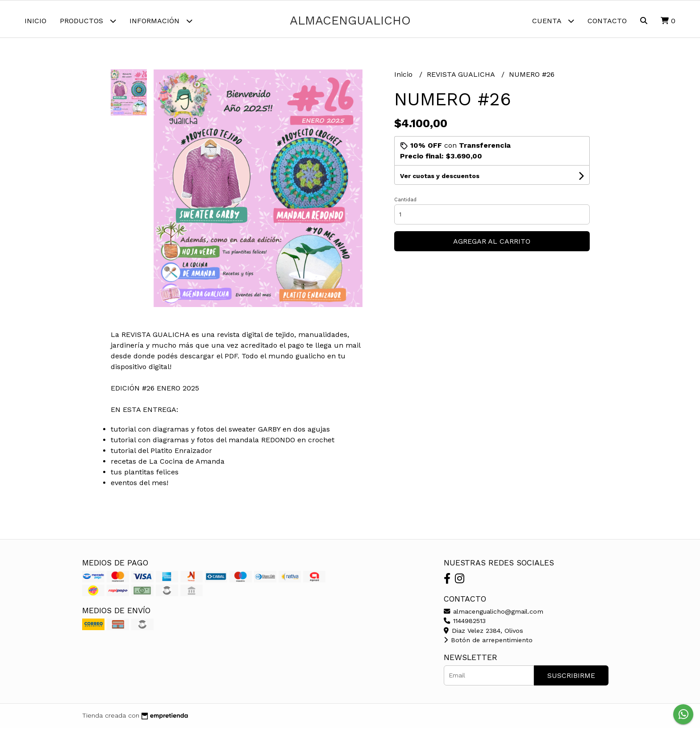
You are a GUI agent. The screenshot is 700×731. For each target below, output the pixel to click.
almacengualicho (350, 21)
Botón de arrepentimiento (488, 644)
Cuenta (553, 21)
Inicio (35, 21)
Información (161, 21)
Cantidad (405, 203)
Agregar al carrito (492, 244)
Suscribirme (571, 679)
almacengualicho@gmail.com (494, 615)
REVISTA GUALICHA (462, 77)
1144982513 (465, 624)
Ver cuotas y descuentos (440, 179)
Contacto (607, 21)
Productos (88, 21)
